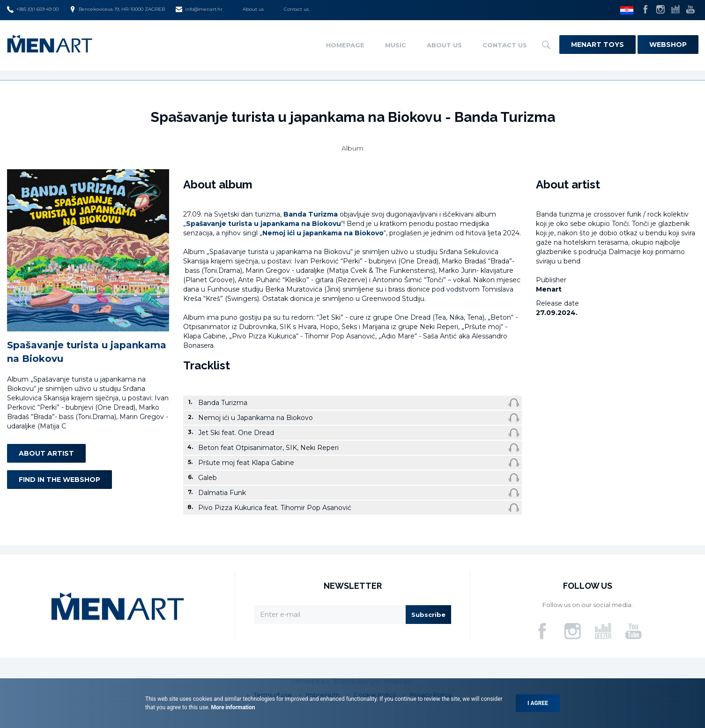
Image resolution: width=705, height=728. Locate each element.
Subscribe (428, 615)
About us (253, 9)
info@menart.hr (199, 9)
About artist (46, 453)
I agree (538, 703)
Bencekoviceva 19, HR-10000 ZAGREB (117, 9)
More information (233, 707)
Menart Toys (597, 45)
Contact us (296, 9)
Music (396, 45)
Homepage (345, 45)
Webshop (668, 45)
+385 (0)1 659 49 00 (33, 9)
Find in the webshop (59, 480)
